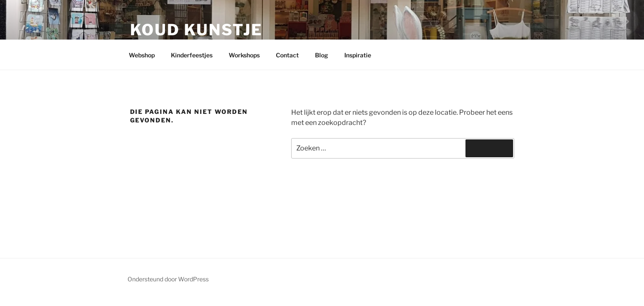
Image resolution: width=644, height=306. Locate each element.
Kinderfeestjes (192, 55)
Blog (322, 55)
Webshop (142, 55)
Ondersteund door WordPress (168, 279)
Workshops (244, 55)
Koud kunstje (197, 30)
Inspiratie (358, 55)
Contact (287, 55)
